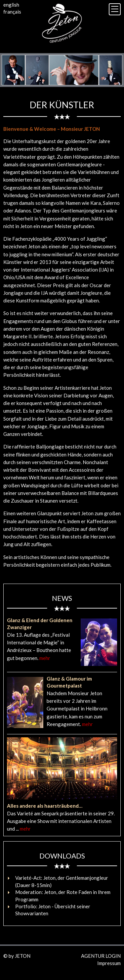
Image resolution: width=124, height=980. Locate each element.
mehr (45, 658)
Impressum (109, 963)
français (12, 12)
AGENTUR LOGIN (101, 956)
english (11, 5)
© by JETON (17, 956)
